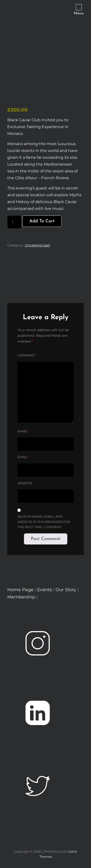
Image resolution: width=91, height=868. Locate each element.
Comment (27, 355)
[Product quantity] (14, 222)
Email (24, 457)
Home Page (20, 590)
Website (25, 483)
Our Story (66, 590)
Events (45, 590)
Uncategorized (37, 245)
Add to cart (42, 221)
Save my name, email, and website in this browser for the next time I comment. (44, 522)
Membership (22, 597)
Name (23, 431)
